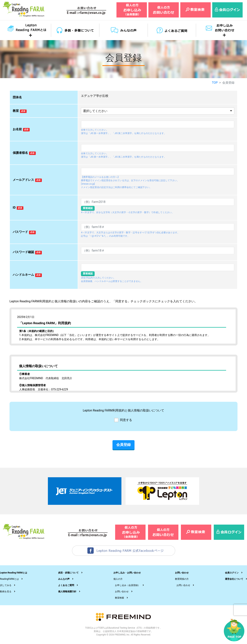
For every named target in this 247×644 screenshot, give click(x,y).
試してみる (6, 585)
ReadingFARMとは (9, 579)
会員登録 (123, 445)
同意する (126, 420)
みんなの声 (64, 579)
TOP (215, 83)
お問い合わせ (122, 592)
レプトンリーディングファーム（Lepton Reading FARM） (24, 9)
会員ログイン (232, 573)
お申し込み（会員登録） (127, 585)
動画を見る (6, 592)
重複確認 (88, 208)
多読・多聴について (68, 573)
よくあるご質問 (66, 585)
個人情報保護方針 (67, 592)
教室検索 (120, 598)
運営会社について (234, 579)
